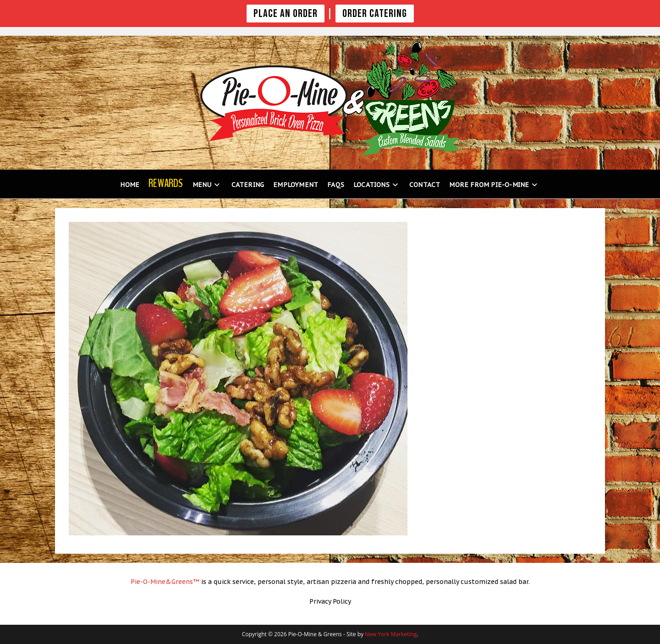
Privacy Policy (330, 601)
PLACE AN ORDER (286, 14)
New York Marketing (391, 634)
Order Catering (375, 14)
